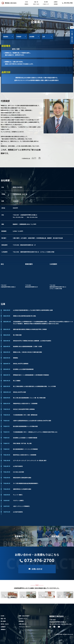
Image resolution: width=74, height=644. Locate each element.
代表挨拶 (19, 37)
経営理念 (6, 37)
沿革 (44, 37)
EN (72, 27)
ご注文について (46, 4)
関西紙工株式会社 (56, 616)
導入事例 (46, 2)
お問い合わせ (22, 624)
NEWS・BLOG (36, 4)
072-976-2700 (67, 3)
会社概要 (32, 37)
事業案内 (26, 4)
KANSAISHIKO (59, 634)
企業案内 (56, 2)
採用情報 (56, 4)
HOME (26, 2)
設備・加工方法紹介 (24, 616)
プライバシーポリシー (25, 627)
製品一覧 (36, 2)
